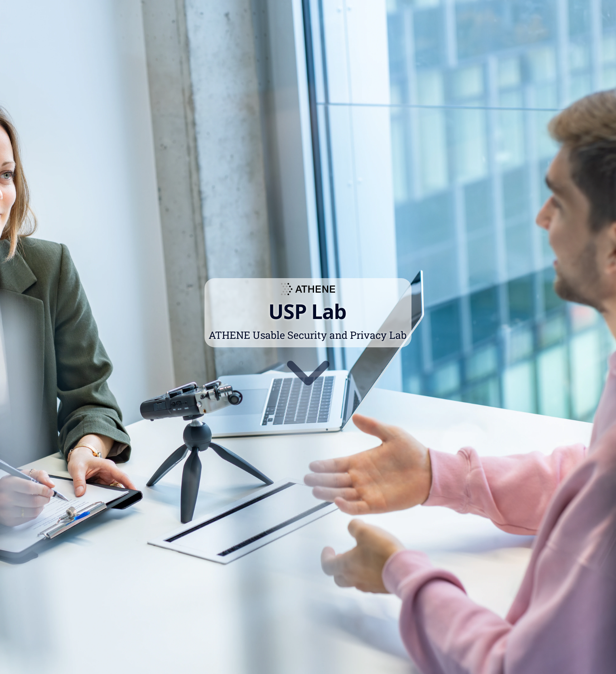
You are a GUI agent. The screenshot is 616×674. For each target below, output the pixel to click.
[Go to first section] (308, 372)
